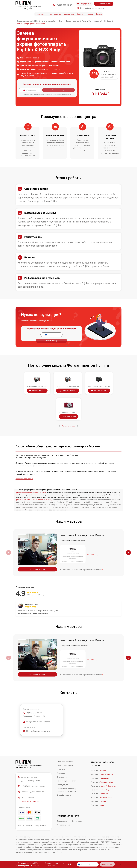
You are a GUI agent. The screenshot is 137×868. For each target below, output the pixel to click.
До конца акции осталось (51, 864)
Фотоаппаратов (64, 825)
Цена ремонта (69, 14)
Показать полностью (24, 479)
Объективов (77, 821)
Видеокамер (62, 821)
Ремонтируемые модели (67, 781)
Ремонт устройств (55, 14)
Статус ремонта (84, 4)
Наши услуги (62, 785)
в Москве (38, 7)
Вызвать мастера (37, 569)
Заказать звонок (103, 4)
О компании (40, 14)
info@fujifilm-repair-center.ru (36, 722)
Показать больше (68, 426)
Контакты (90, 14)
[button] (128, 553)
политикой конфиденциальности (62, 95)
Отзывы (99, 14)
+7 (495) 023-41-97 (64, 5)
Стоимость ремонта (65, 762)
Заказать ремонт (37, 391)
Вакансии (80, 14)
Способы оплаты (64, 795)
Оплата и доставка (65, 765)
